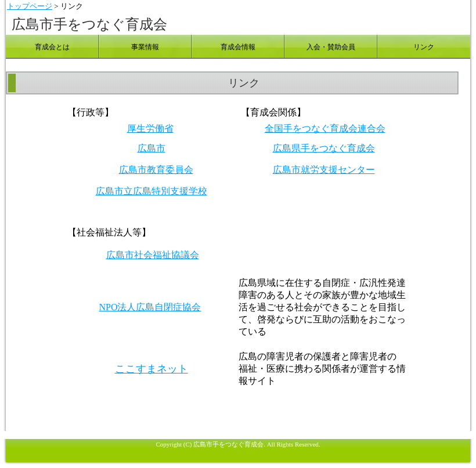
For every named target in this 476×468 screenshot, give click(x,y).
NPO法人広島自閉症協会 (150, 307)
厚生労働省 (150, 128)
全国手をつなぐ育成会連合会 (325, 128)
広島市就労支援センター (324, 170)
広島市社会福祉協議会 (153, 255)
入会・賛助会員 (331, 47)
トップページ (30, 6)
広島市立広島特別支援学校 (152, 191)
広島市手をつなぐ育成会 (89, 24)
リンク (424, 47)
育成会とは (52, 47)
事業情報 (145, 47)
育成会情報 (238, 47)
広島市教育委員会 (156, 170)
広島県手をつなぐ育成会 (324, 148)
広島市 (152, 148)
